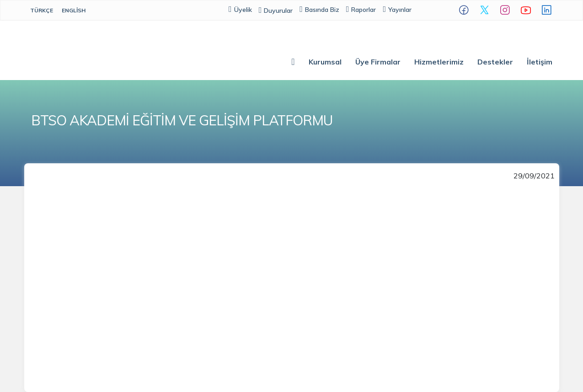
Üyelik (240, 9)
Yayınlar (397, 9)
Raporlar (361, 9)
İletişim (540, 62)
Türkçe (42, 10)
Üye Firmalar (378, 62)
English (74, 10)
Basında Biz (319, 9)
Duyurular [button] (276, 11)
